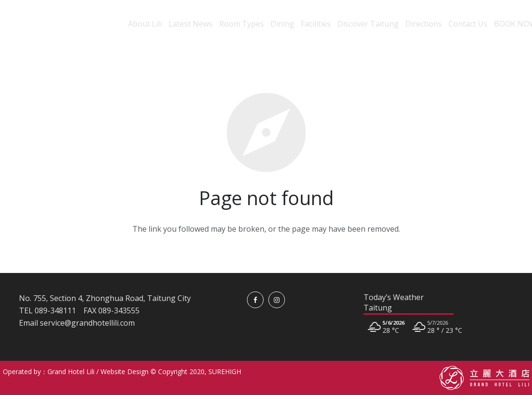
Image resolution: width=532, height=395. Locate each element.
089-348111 (55, 310)
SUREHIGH (225, 371)
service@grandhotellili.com (87, 323)
